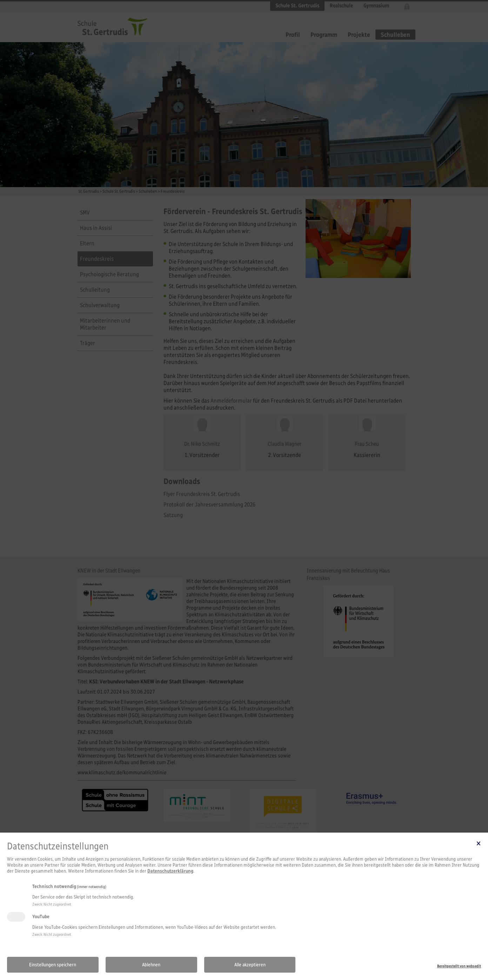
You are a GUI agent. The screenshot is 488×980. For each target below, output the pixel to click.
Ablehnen (151, 965)
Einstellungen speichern (53, 965)
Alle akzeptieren (250, 965)
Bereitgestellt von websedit (459, 966)
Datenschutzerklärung (170, 871)
